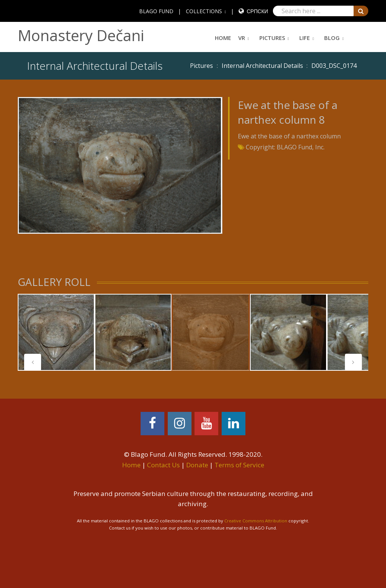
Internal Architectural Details (262, 66)
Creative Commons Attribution (256, 521)
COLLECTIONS (204, 11)
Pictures (272, 38)
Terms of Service (239, 465)
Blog (332, 38)
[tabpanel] (56, 332)
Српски (257, 11)
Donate (197, 465)
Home (223, 38)
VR (242, 38)
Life (305, 38)
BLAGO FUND (156, 11)
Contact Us (163, 465)
